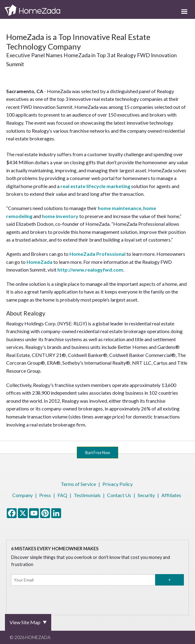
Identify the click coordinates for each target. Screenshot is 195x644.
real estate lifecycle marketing (95, 186)
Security (146, 495)
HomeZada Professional (97, 254)
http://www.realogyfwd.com (90, 270)
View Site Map (25, 622)
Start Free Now (97, 453)
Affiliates (171, 495)
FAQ (62, 495)
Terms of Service (78, 484)
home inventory (60, 216)
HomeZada (39, 262)
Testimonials (87, 495)
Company (23, 495)
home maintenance (120, 208)
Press (45, 495)
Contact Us (119, 495)
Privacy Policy (118, 484)
